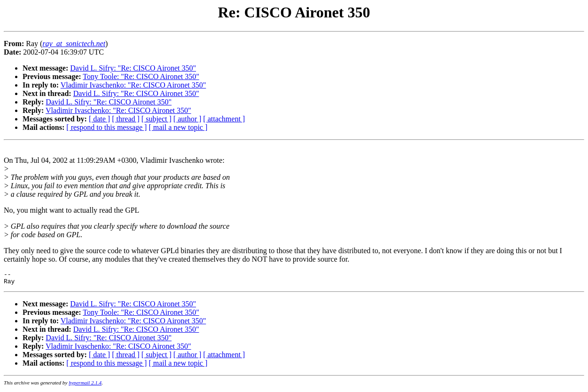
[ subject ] (157, 119)
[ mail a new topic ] (178, 127)
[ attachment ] (224, 119)
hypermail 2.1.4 (85, 385)
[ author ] (188, 119)
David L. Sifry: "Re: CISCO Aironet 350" (133, 68)
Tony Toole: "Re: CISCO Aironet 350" (141, 76)
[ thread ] (126, 119)
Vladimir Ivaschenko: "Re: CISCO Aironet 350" (133, 85)
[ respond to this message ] (106, 127)
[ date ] (99, 119)
